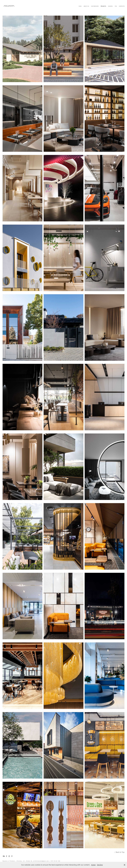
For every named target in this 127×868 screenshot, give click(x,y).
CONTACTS (122, 6)
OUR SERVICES (95, 6)
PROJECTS (103, 6)
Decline (100, 865)
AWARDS (110, 6)
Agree (93, 865)
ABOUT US (86, 6)
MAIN (80, 6)
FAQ (116, 6)
